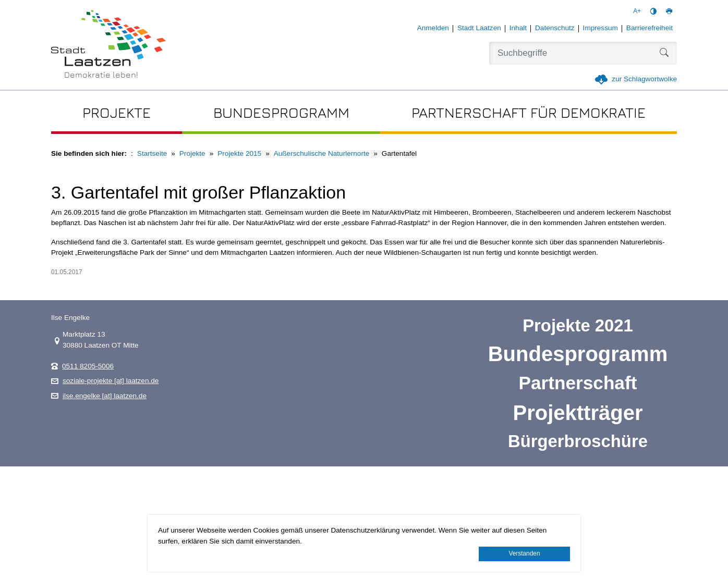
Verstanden (524, 553)
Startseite (152, 153)
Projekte (192, 153)
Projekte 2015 (239, 153)
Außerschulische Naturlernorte (322, 153)
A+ (637, 11)
